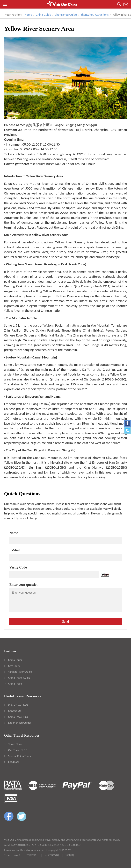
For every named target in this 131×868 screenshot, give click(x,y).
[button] (65, 4)
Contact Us (15, 711)
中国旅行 (32, 855)
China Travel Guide (19, 678)
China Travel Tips (18, 717)
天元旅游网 (52, 855)
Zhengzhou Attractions (95, 15)
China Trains (15, 684)
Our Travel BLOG (18, 750)
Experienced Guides (20, 723)
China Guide (44, 15)
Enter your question (24, 585)
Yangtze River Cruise (20, 672)
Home (28, 15)
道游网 (70, 855)
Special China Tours (19, 756)
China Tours (15, 660)
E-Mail (14, 550)
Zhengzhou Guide (66, 15)
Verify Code (18, 567)
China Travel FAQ (18, 705)
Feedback (14, 762)
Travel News (15, 744)
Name (14, 533)
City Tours (14, 666)
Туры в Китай (12, 855)
